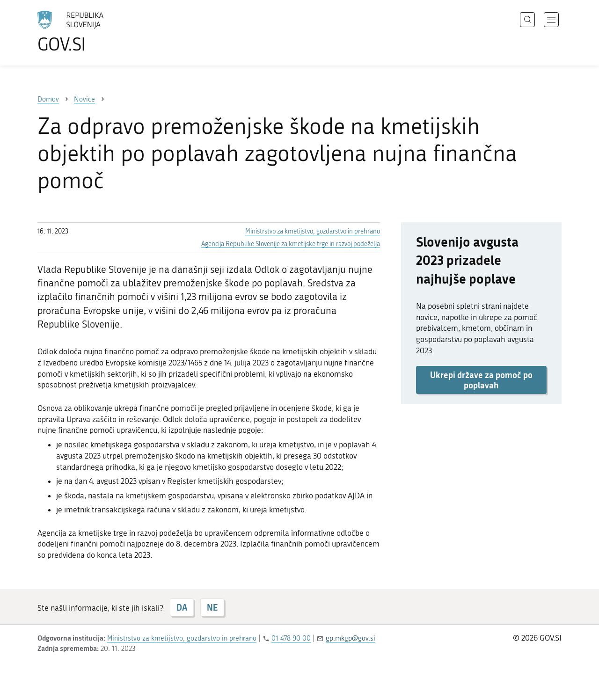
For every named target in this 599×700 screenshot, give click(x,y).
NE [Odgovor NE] (212, 607)
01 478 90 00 (291, 638)
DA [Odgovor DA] (182, 607)
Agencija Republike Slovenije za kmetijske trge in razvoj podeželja (291, 244)
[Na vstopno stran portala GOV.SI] (96, 32)
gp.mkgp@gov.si (351, 638)
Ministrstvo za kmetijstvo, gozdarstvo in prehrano (313, 231)
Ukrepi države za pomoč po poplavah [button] (481, 380)
